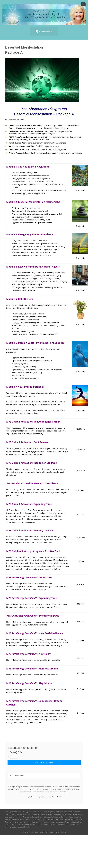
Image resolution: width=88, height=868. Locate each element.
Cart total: (44, 31)
